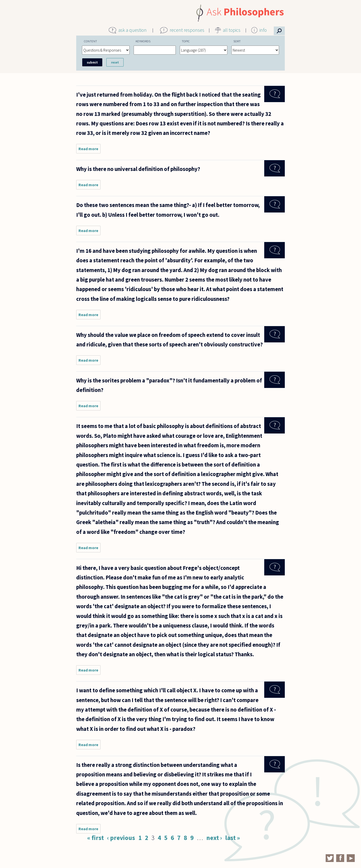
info (263, 30)
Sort (237, 41)
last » (233, 838)
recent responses (187, 30)
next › (214, 838)
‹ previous (121, 838)
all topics (232, 30)
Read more (89, 150)
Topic (186, 41)
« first (96, 838)
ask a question (132, 30)
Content (91, 41)
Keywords (143, 41)
